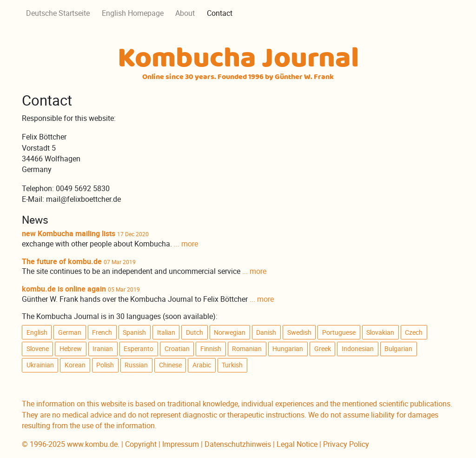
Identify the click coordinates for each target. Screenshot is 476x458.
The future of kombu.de (62, 262)
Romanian (247, 349)
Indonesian (358, 349)
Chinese (170, 365)
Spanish (134, 332)
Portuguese (339, 332)
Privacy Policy (346, 444)
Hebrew (71, 349)
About (185, 13)
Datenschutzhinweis (238, 444)
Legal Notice (297, 444)
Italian (166, 332)
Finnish (211, 349)
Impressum (181, 444)
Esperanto (139, 349)
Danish (266, 332)
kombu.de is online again (64, 289)
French (102, 332)
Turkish (232, 365)
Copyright (141, 444)
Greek (323, 349)
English (37, 332)
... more (186, 244)
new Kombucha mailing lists (69, 234)
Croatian (177, 349)
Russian (136, 365)
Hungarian (288, 349)
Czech (414, 332)
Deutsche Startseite (58, 13)
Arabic (202, 365)
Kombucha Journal (238, 62)
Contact (220, 13)
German (70, 332)
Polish (105, 365)
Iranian (103, 349)
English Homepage (133, 13)
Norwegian (230, 332)
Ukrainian (40, 365)
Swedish (299, 332)
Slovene (38, 349)
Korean (75, 365)
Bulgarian (398, 349)
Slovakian (380, 332)
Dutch (195, 332)
